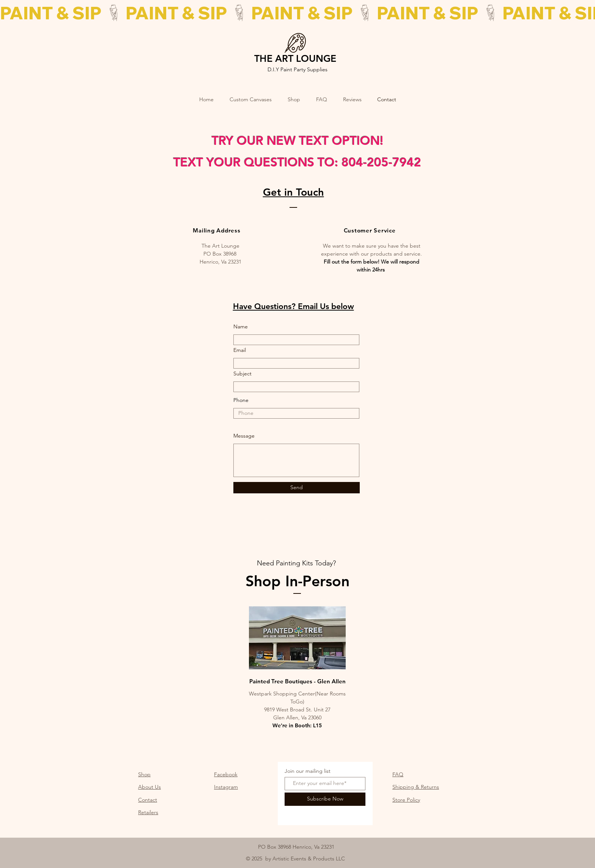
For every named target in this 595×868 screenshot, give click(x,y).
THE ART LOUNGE (295, 58)
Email (240, 350)
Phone (241, 400)
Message (244, 436)
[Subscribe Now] (325, 799)
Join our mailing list (308, 771)
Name (241, 326)
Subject (242, 374)
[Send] (297, 488)
